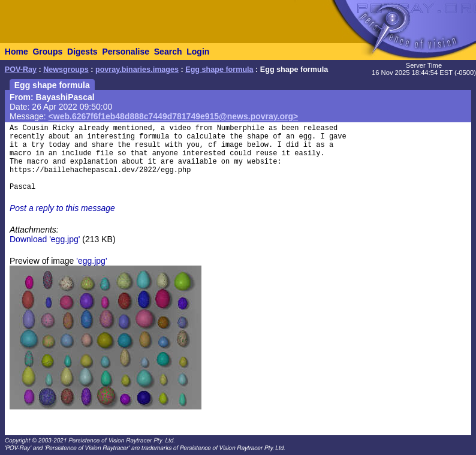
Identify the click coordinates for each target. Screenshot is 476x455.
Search (168, 52)
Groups (47, 52)
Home (16, 52)
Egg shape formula (219, 70)
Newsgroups (66, 70)
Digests (82, 52)
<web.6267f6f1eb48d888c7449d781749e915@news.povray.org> (174, 116)
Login (198, 52)
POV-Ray (21, 70)
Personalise (126, 52)
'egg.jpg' (91, 261)
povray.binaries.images (137, 70)
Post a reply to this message (62, 208)
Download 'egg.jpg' (45, 239)
